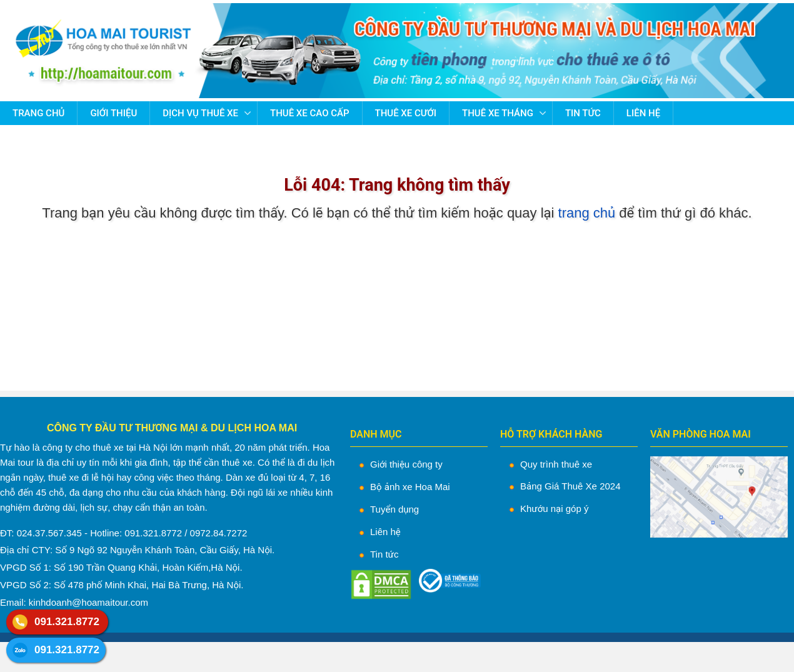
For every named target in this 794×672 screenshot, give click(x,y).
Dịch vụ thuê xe (200, 113)
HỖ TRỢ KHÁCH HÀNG (551, 434)
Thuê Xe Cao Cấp (309, 113)
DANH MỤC (376, 434)
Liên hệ (643, 113)
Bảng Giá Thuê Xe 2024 (570, 486)
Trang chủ (38, 113)
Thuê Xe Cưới (406, 113)
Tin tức (583, 113)
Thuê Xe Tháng (498, 113)
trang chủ (587, 213)
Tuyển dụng (394, 509)
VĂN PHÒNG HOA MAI (701, 434)
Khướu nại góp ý (554, 509)
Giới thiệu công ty (406, 464)
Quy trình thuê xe (556, 464)
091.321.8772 (67, 622)
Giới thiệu (113, 113)
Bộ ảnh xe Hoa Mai (410, 487)
